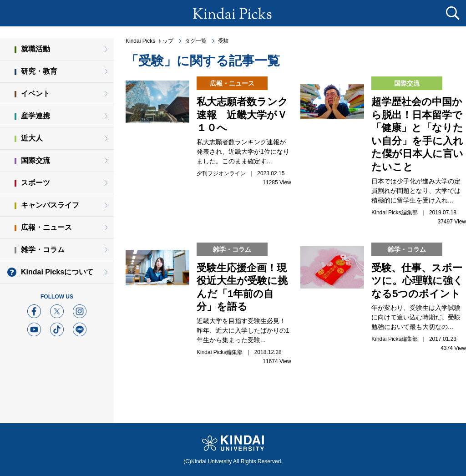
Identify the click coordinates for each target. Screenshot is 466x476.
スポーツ (35, 183)
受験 (223, 41)
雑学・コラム (43, 250)
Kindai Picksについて (57, 272)
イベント (35, 94)
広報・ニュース (46, 227)
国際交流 (35, 160)
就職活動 (35, 49)
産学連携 (35, 116)
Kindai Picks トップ (149, 41)
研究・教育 (39, 71)
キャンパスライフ (50, 205)
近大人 (32, 138)
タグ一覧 (196, 41)
